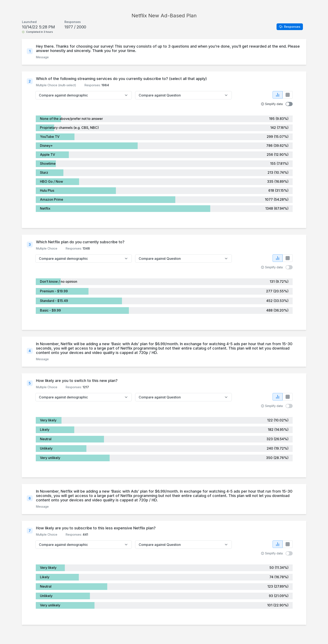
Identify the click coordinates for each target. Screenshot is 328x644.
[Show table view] (288, 95)
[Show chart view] (278, 95)
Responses (290, 27)
